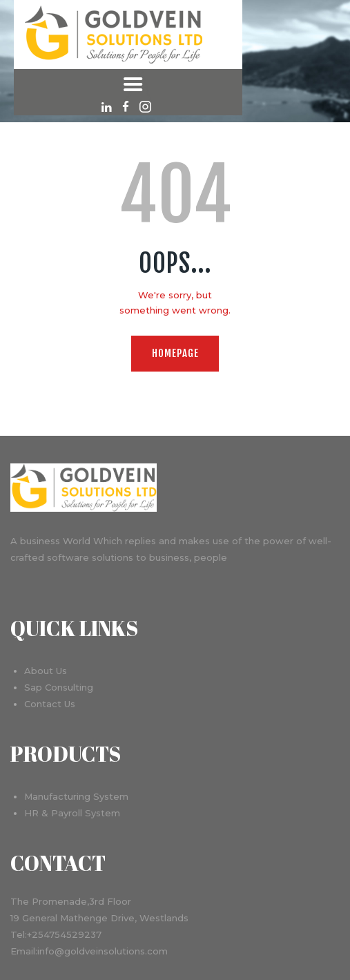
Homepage (175, 353)
